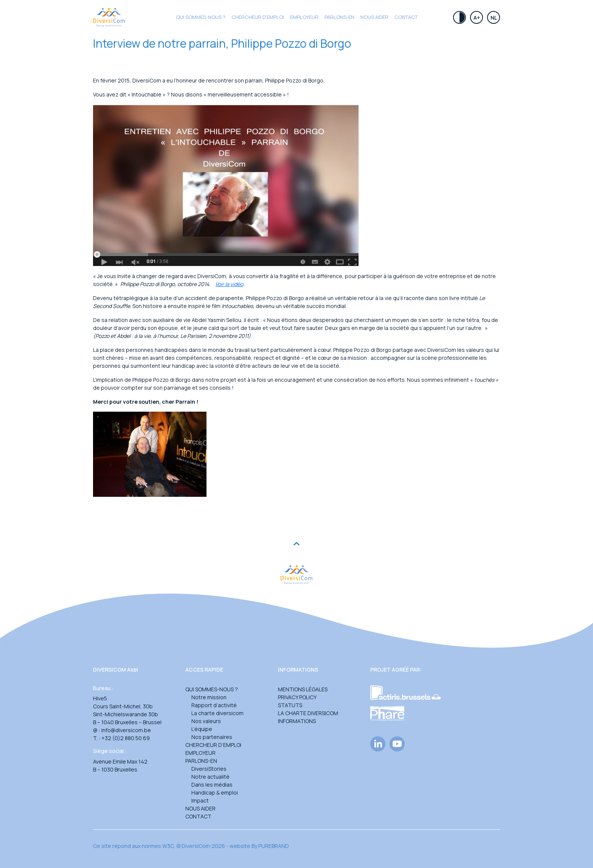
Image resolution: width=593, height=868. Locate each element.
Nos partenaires (212, 737)
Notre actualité (210, 777)
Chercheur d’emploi (213, 745)
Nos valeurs (206, 721)
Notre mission (209, 697)
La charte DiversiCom (308, 713)
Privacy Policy (297, 697)
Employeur (304, 17)
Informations (297, 721)
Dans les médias (212, 785)
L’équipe (202, 729)
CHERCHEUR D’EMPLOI (258, 17)
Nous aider (374, 17)
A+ (477, 18)
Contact (406, 17)
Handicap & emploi (215, 793)
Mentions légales (303, 689)
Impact (200, 800)
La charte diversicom (217, 713)
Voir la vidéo (229, 284)
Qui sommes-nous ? (201, 17)
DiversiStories (209, 769)
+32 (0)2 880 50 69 (126, 738)
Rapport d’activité (214, 705)
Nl (494, 18)
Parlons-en (339, 17)
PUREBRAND (274, 846)
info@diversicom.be (126, 730)
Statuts (290, 705)
